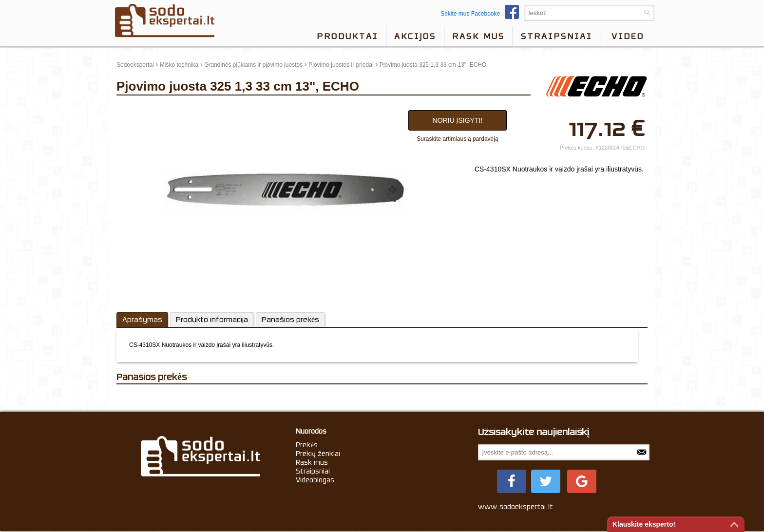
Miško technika (179, 65)
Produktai (347, 36)
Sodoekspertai (135, 65)
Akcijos (415, 36)
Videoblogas (315, 480)
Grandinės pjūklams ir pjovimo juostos (253, 65)
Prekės (307, 445)
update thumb (137, 108)
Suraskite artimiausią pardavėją (457, 139)
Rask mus (478, 36)
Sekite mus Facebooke (482, 14)
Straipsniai (556, 36)
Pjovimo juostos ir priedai (341, 65)
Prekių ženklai (318, 454)
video (628, 36)
